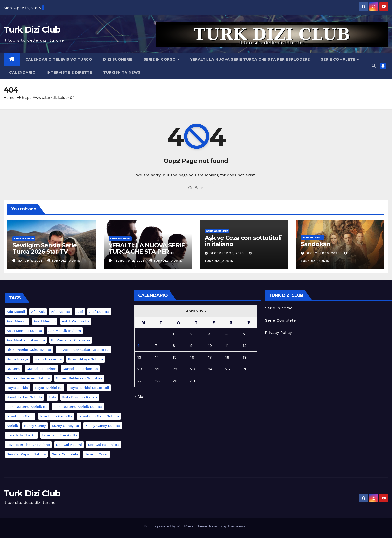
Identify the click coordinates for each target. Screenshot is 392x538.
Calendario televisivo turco (59, 59)
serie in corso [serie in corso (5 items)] (96, 454)
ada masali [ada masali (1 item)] (16, 312)
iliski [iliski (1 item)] (52, 397)
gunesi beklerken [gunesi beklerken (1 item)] (42, 369)
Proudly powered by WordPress (169, 526)
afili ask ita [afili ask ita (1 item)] (61, 312)
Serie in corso (160, 59)
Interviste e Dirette (69, 72)
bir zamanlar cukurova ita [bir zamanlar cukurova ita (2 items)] (29, 350)
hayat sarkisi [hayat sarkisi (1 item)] (18, 388)
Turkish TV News (122, 72)
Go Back (196, 188)
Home (9, 98)
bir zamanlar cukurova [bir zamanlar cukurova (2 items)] (71, 340)
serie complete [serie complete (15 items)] (65, 454)
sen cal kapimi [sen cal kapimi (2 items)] (69, 445)
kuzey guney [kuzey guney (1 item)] (35, 426)
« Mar (140, 396)
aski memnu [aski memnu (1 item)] (17, 321)
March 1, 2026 (31, 261)
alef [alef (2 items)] (80, 312)
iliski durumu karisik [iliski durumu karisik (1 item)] (80, 397)
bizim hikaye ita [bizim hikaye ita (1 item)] (48, 359)
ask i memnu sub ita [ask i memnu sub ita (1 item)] (24, 331)
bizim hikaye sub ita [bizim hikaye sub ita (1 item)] (86, 359)
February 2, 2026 (130, 261)
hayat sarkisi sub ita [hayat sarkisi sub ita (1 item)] (24, 397)
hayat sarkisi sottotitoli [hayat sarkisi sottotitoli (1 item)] (89, 388)
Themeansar (237, 526)
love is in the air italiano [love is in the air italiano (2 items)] (28, 445)
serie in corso (24, 239)
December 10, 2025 (323, 253)
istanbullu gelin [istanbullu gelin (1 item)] (20, 416)
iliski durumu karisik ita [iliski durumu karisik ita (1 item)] (27, 407)
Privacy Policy (278, 332)
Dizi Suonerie (118, 59)
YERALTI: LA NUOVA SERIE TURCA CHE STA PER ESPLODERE (250, 59)
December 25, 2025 (227, 253)
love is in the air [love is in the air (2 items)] (21, 435)
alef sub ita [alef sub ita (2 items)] (99, 312)
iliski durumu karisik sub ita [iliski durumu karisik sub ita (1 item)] (78, 407)
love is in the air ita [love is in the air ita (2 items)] (60, 435)
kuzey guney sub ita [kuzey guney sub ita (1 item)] (103, 426)
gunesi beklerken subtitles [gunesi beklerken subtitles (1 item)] (79, 378)
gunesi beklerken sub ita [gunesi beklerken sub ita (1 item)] (28, 378)
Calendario (22, 72)
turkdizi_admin (64, 261)
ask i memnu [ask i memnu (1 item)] (45, 321)
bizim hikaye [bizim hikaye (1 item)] (18, 359)
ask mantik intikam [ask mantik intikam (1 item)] (65, 331)
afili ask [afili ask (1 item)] (38, 312)
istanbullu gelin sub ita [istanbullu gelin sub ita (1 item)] (99, 416)
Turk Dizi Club (32, 30)
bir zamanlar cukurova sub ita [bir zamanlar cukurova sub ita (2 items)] (84, 350)
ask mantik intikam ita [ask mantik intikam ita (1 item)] (26, 340)
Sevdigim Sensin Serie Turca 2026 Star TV (45, 248)
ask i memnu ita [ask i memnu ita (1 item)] (76, 321)
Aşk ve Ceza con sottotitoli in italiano (243, 241)
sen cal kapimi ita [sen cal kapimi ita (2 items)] (104, 445)
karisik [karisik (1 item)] (12, 426)
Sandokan (316, 244)
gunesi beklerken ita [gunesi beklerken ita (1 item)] (80, 369)
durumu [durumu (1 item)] (14, 369)
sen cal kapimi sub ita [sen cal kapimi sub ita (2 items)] (26, 454)
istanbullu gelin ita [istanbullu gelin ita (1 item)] (56, 416)
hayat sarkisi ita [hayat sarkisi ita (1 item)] (49, 388)
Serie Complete (339, 59)
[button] (374, 66)
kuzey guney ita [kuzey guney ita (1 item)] (66, 426)
